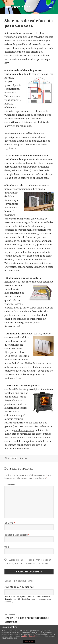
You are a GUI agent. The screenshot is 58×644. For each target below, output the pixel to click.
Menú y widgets (50, 10)
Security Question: (19, 581)
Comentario (11, 485)
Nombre (10, 523)
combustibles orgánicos (36, 167)
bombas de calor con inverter (21, 233)
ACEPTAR (29, 642)
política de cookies (30, 636)
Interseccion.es (17, 7)
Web (7, 547)
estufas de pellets (24, 430)
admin (25, 458)
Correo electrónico (17, 535)
